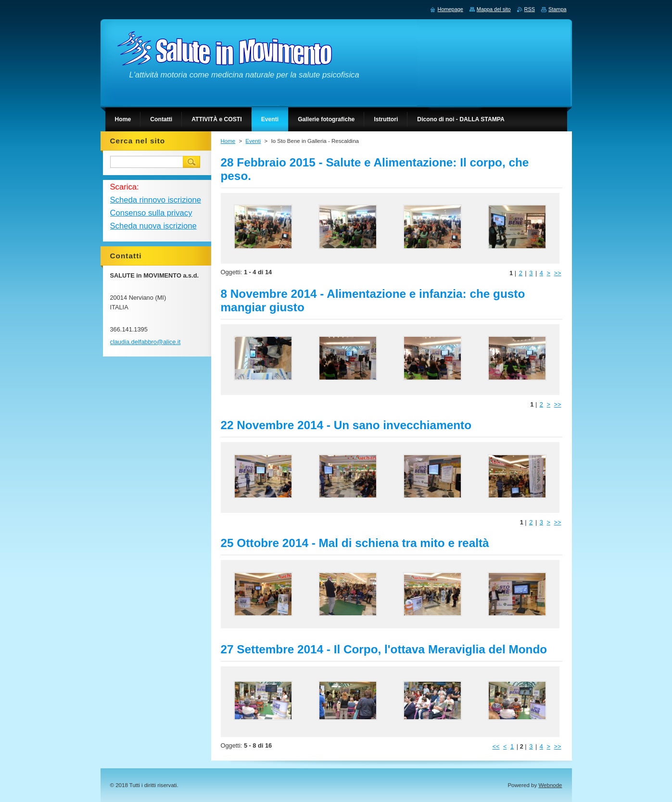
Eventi (253, 141)
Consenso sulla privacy (151, 213)
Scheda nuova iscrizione (153, 226)
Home (228, 141)
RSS (530, 9)
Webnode (550, 785)
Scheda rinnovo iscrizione (156, 200)
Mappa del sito (494, 9)
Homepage (450, 9)
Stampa (557, 9)
